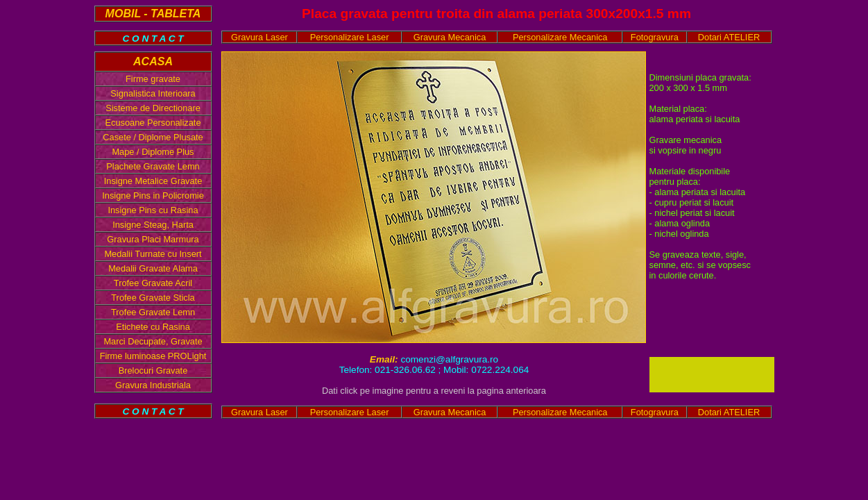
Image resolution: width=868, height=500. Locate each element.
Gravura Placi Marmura (153, 239)
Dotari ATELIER (729, 37)
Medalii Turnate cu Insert (153, 254)
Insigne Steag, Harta (153, 225)
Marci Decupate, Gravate (153, 341)
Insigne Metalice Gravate (153, 181)
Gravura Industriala (153, 385)
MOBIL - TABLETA (153, 14)
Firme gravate (153, 79)
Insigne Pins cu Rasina (153, 210)
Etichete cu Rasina (153, 327)
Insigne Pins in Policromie (153, 195)
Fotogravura (655, 37)
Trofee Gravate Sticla (153, 298)
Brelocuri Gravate (153, 370)
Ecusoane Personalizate (153, 123)
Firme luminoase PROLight (153, 356)
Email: (385, 359)
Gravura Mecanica (450, 37)
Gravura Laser (259, 37)
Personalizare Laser (350, 37)
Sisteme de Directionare (153, 108)
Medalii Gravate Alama (153, 268)
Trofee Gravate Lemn (153, 312)
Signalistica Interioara (153, 93)
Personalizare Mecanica (560, 37)
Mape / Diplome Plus (153, 152)
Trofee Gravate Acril (153, 283)
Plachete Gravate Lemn (153, 166)
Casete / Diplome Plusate (153, 137)
